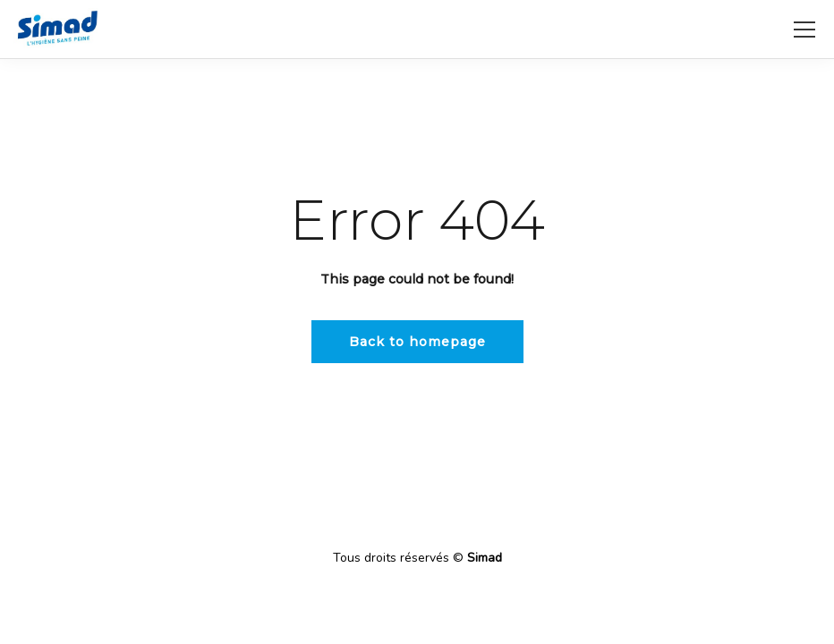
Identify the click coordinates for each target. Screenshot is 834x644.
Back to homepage (417, 342)
